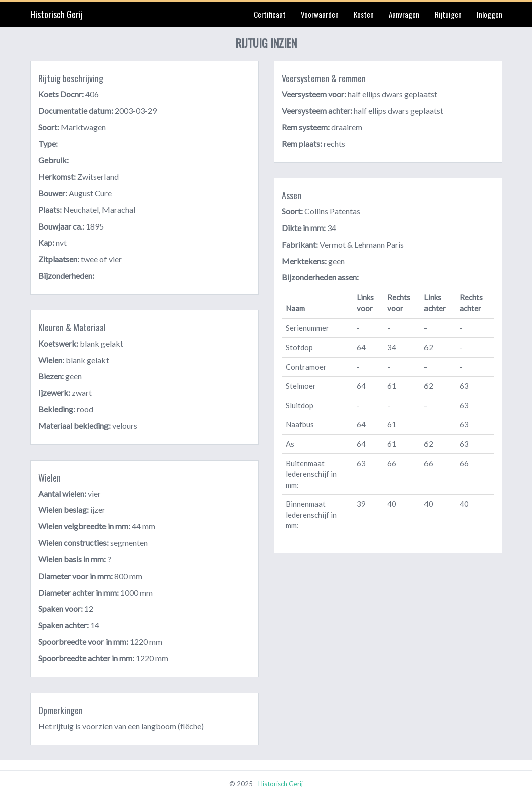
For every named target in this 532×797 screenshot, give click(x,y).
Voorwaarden (320, 14)
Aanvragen (404, 14)
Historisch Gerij (57, 14)
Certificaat (270, 14)
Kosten (364, 14)
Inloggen (490, 14)
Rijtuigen (448, 14)
